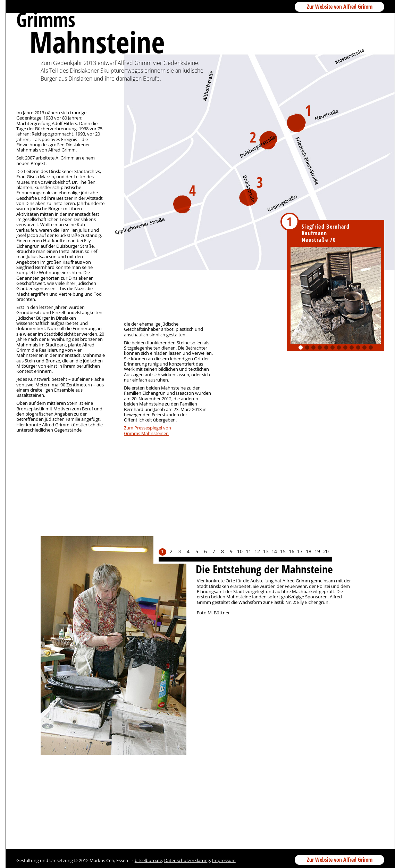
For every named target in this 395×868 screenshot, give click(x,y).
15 (283, 552)
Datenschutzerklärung (187, 860)
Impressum (224, 860)
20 (326, 552)
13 (266, 552)
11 (364, 347)
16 (292, 552)
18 (309, 552)
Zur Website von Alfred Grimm (340, 7)
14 (274, 552)
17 (300, 552)
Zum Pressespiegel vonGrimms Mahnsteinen (148, 430)
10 (358, 347)
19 (317, 552)
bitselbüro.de (148, 860)
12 (371, 347)
